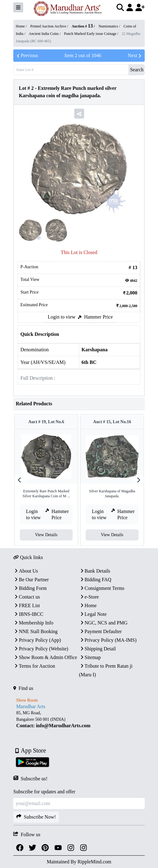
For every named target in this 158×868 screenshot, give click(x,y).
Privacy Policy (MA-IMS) (108, 640)
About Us (26, 571)
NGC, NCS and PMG (103, 623)
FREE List (27, 605)
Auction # (82, 26)
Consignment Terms (102, 588)
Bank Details (95, 571)
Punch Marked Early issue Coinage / (92, 34)
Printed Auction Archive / (50, 26)
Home (88, 605)
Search (137, 70)
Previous (27, 56)
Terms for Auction (34, 666)
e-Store (89, 597)
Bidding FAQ (95, 580)
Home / (22, 26)
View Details (46, 535)
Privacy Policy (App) (37, 640)
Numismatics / (110, 26)
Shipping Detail (98, 649)
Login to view (62, 317)
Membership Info (33, 623)
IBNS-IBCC (28, 614)
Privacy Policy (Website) (41, 649)
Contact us (27, 597)
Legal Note (93, 614)
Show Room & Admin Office (45, 657)
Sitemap (90, 657)
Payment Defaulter (100, 631)
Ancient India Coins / (45, 34)
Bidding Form (30, 588)
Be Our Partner (31, 580)
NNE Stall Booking (35, 631)
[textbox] (79, 719)
